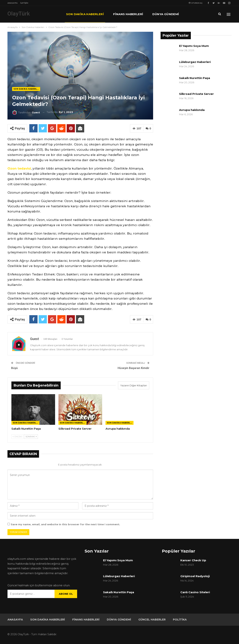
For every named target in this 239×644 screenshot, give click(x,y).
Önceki (17, 437)
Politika (180, 620)
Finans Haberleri (128, 14)
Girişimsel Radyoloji (195, 576)
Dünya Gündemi (166, 14)
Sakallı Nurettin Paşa (195, 78)
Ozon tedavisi (19, 168)
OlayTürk (19, 14)
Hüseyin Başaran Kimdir (134, 368)
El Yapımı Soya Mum (194, 46)
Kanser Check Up (193, 560)
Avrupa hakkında (192, 110)
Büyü (14, 368)
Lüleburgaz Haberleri (195, 62)
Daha (193, 14)
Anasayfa (13, 3)
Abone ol (66, 594)
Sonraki (31, 437)
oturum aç (196, 3)
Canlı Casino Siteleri (195, 592)
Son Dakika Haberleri (85, 14)
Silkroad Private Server (196, 94)
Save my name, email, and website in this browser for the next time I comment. (65, 524)
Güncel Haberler (152, 620)
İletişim (24, 3)
